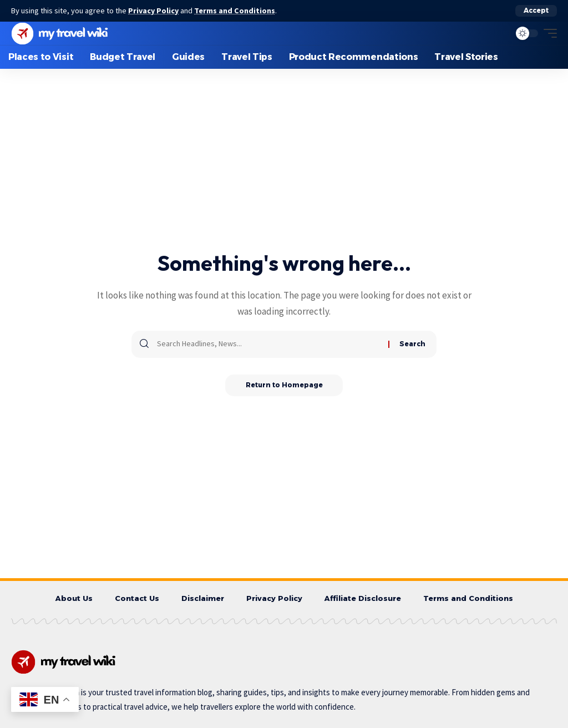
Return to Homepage (284, 385)
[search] (499, 33)
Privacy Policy (154, 11)
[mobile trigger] (547, 33)
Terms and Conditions (236, 11)
